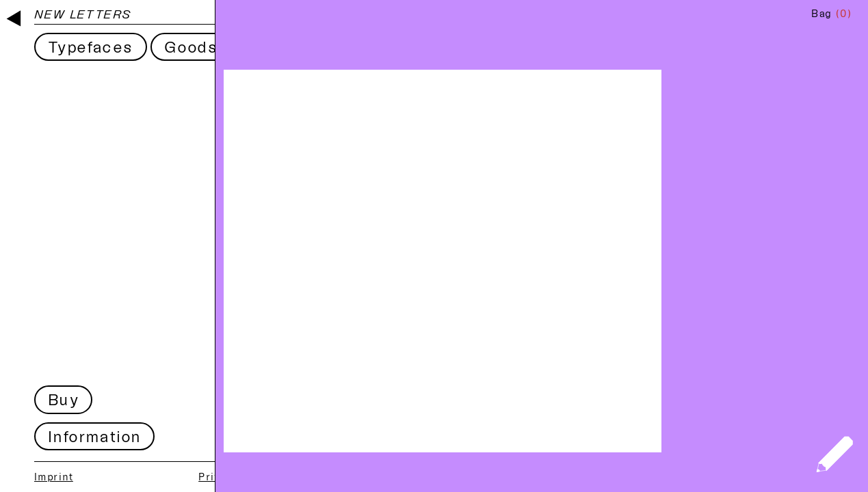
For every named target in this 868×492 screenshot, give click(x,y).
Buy (63, 399)
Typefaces (91, 47)
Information (94, 436)
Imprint (54, 477)
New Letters (83, 14)
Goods (191, 47)
